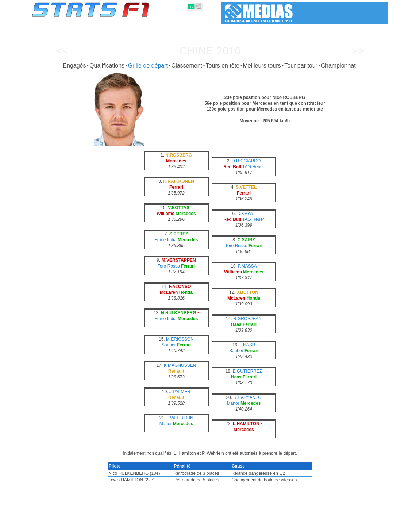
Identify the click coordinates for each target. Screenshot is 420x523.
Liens (316, 516)
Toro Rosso (236, 246)
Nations (247, 516)
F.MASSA (247, 266)
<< (62, 51)
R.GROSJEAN (247, 319)
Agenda (295, 516)
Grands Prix (114, 516)
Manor (233, 403)
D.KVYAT (246, 214)
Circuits (271, 516)
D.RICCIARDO (246, 161)
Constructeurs (171, 516)
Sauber (169, 345)
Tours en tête (223, 66)
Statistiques (57, 516)
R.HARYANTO (247, 397)
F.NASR (248, 345)
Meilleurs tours (262, 66)
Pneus (225, 516)
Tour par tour (301, 66)
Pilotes (141, 516)
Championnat (338, 66)
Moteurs (202, 516)
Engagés (74, 66)
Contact (373, 516)
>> (358, 51)
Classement (187, 66)
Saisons (86, 516)
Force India (166, 240)
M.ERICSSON (180, 339)
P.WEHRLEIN (180, 418)
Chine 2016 (210, 51)
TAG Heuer (253, 167)
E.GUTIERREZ (248, 371)
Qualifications (107, 66)
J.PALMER (180, 392)
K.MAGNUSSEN (180, 365)
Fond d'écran (344, 516)
